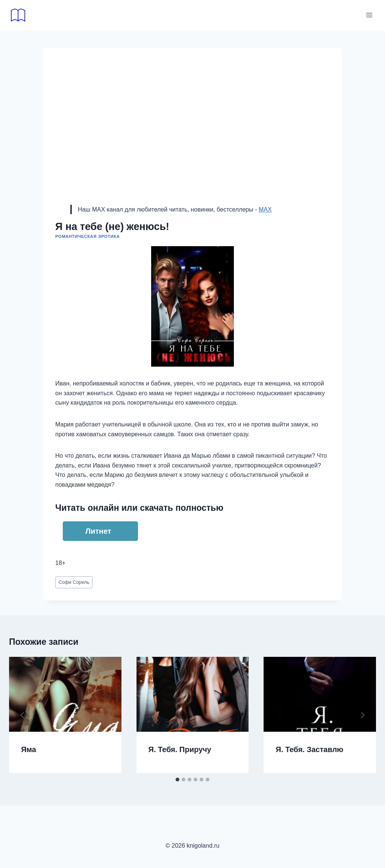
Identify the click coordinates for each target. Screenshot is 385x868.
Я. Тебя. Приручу (180, 749)
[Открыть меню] (369, 15)
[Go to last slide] (23, 715)
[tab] (177, 780)
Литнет (98, 531)
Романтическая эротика (87, 236)
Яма (29, 749)
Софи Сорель (74, 582)
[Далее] (362, 715)
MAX (265, 209)
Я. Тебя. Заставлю (309, 749)
